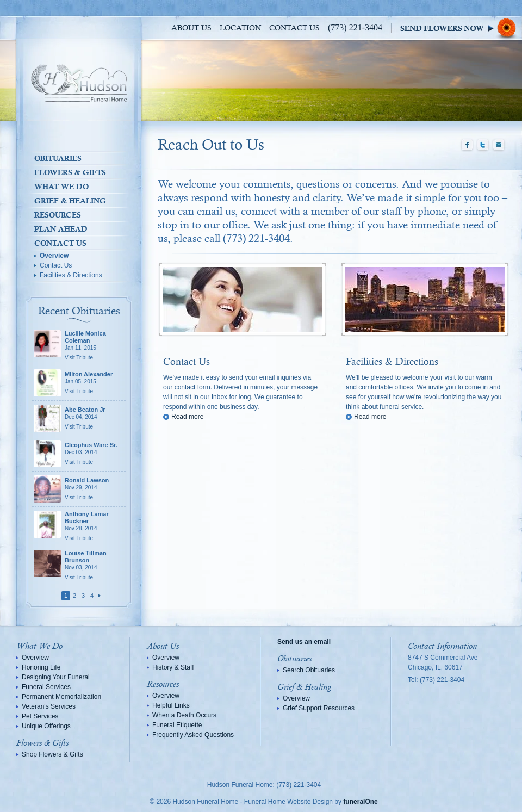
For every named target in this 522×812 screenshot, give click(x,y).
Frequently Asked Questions (193, 735)
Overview (54, 256)
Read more (187, 417)
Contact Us (294, 28)
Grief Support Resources (319, 708)
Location (240, 28)
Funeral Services (46, 687)
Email (499, 145)
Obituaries (58, 158)
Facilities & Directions (71, 275)
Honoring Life (41, 667)
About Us (191, 28)
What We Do (61, 187)
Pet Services (40, 716)
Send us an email (304, 642)
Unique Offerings (46, 726)
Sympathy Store (461, 28)
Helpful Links (171, 705)
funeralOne (360, 802)
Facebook (467, 145)
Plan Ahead (61, 229)
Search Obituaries (309, 670)
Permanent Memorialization (61, 697)
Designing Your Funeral (56, 677)
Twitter (483, 145)
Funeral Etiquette (177, 725)
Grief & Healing (70, 201)
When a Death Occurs (184, 715)
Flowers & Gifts (70, 172)
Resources (58, 215)
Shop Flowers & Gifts (52, 754)
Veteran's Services (49, 706)
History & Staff (173, 667)
